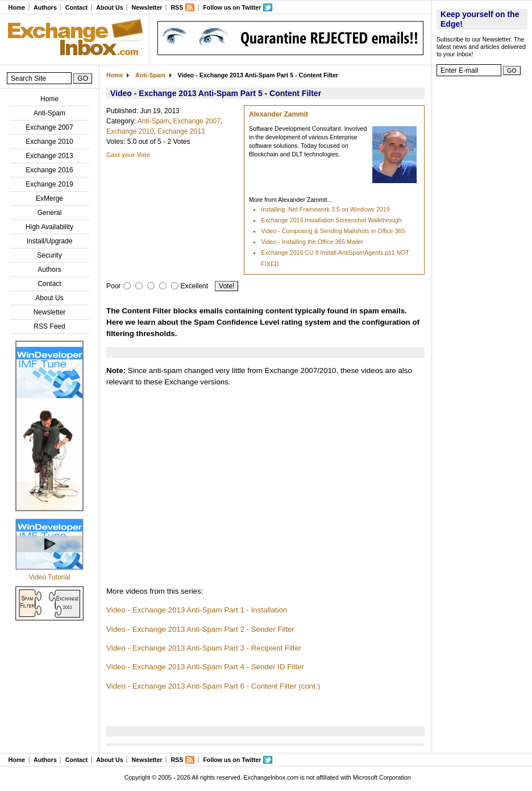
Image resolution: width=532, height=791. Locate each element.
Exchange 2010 (49, 142)
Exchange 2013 (49, 156)
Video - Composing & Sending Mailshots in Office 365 (333, 231)
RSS (177, 7)
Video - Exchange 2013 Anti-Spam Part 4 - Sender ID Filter (205, 667)
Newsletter (147, 7)
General (50, 213)
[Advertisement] (482, 253)
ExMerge (49, 198)
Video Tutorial (49, 577)
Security (49, 255)
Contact (77, 7)
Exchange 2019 (49, 184)
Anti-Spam (49, 113)
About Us (109, 7)
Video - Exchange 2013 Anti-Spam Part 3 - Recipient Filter (204, 648)
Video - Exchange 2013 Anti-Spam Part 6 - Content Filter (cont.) (213, 686)
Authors (45, 7)
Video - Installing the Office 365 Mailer (312, 242)
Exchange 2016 (49, 170)
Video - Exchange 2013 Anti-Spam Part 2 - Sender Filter (200, 629)
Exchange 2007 (49, 127)
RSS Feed (49, 326)
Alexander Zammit (279, 114)
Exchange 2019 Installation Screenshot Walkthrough (331, 220)
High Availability (49, 227)
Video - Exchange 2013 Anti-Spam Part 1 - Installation (197, 610)
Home (16, 7)
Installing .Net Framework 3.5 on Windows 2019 (325, 209)
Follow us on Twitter (232, 7)
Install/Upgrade (50, 241)
